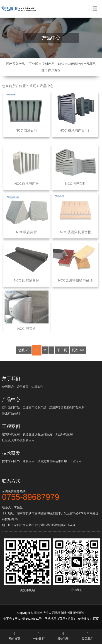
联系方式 (11, 481)
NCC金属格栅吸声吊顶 (76, 285)
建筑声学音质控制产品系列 (77, 64)
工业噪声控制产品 (41, 64)
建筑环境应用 (11, 434)
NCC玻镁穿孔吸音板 (75, 237)
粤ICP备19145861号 (28, 619)
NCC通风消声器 (27, 188)
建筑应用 (29, 461)
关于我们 (11, 379)
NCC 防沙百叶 (27, 130)
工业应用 (76, 461)
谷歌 (71, 619)
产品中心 (47, 86)
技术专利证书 (11, 461)
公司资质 (23, 387)
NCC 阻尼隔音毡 (27, 285)
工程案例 (11, 426)
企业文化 (37, 387)
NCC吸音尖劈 (27, 237)
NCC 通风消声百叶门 (75, 130)
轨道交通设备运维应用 (37, 434)
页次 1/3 (78, 355)
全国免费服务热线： (51, 495)
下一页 (62, 355)
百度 (62, 619)
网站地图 (51, 619)
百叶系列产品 (15, 64)
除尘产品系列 (51, 71)
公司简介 (8, 387)
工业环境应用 (64, 434)
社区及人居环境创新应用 (18, 440)
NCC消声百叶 (76, 188)
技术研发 (11, 453)
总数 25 (24, 355)
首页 (33, 86)
